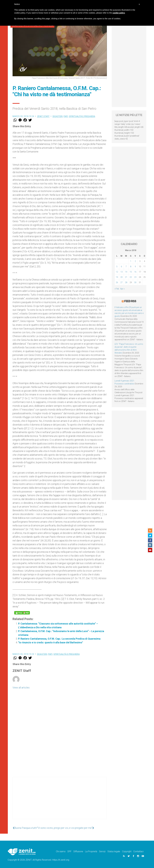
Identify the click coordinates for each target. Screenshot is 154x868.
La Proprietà (91, 851)
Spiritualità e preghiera (82, 116)
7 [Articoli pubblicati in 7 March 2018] (126, 267)
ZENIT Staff (43, 116)
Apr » (122, 289)
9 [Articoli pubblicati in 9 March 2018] (135, 267)
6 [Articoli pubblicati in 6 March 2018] (121, 267)
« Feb (117, 289)
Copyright (127, 851)
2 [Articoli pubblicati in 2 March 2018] (135, 261)
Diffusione (78, 851)
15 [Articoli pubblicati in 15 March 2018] (131, 272)
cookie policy (119, 13)
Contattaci (138, 851)
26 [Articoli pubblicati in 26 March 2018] (117, 282)
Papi (66, 116)
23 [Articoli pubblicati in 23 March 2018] (135, 277)
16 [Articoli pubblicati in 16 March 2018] (135, 272)
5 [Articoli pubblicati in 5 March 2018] (117, 267)
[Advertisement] (60, 801)
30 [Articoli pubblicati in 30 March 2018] (135, 282)
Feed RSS (130, 301)
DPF (70, 851)
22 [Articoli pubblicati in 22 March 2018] (131, 277)
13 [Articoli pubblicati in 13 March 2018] (121, 272)
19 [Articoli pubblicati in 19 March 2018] (117, 277)
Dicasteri (58, 116)
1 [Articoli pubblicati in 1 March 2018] (131, 261)
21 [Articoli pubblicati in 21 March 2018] (126, 277)
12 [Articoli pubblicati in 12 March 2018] (117, 272)
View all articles (21, 688)
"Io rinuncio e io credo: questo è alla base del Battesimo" (50, 642)
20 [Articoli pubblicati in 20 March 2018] (121, 277)
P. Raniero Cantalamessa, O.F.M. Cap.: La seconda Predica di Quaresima (59, 639)
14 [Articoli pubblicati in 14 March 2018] (126, 272)
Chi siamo (61, 851)
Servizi (102, 851)
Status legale (114, 851)
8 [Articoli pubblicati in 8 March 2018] (131, 267)
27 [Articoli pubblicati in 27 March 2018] (121, 282)
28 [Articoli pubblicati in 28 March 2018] (126, 282)
